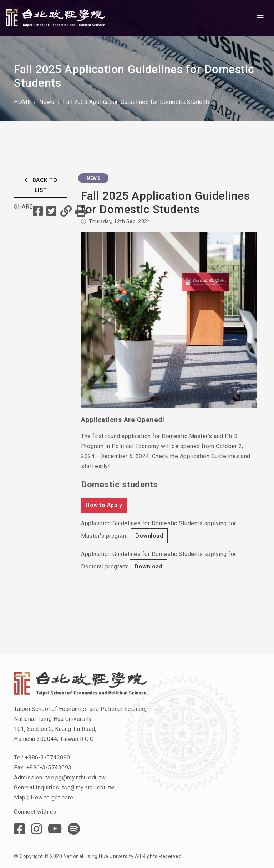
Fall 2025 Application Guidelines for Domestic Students (137, 102)
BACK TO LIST (41, 185)
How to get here (52, 797)
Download (149, 536)
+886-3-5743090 (48, 757)
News (47, 102)
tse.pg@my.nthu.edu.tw (76, 777)
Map (20, 797)
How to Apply (104, 505)
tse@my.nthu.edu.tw (88, 787)
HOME (22, 102)
